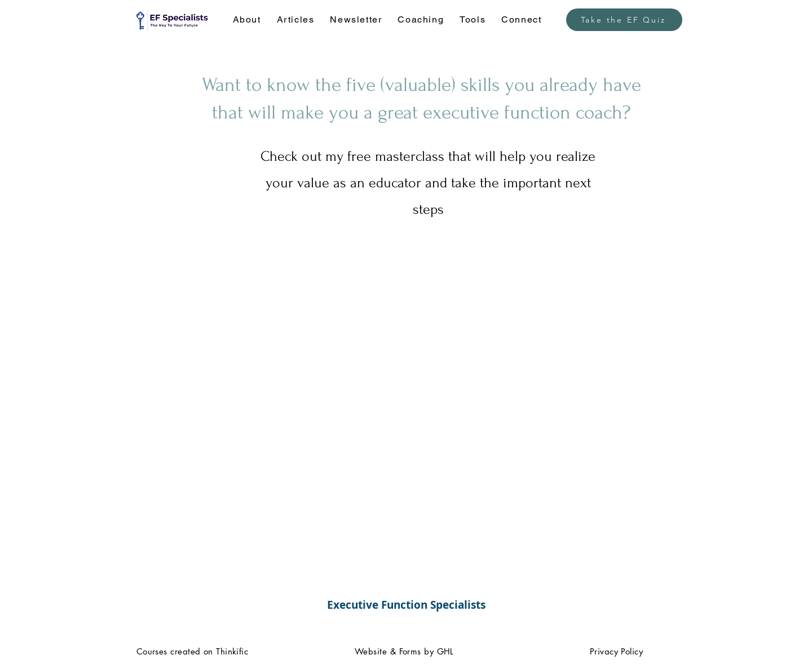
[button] (247, 20)
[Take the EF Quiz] (624, 20)
